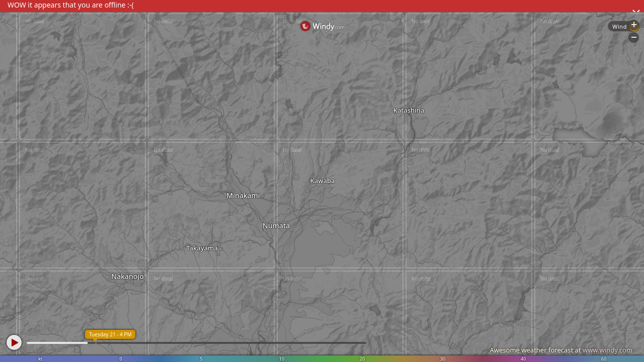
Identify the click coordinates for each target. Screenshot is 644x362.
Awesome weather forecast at (561, 350)
